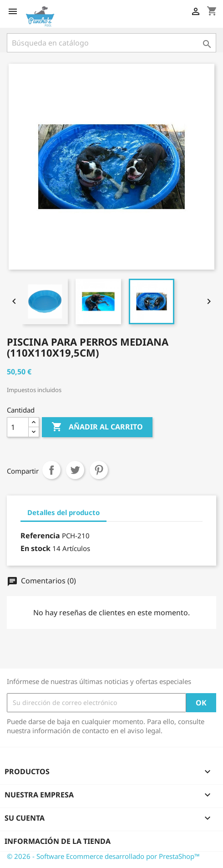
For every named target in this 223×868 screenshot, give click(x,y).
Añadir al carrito (97, 427)
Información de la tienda (58, 841)
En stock (35, 548)
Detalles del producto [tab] (63, 512)
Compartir (51, 470)
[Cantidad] (18, 427)
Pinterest (99, 470)
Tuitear (75, 470)
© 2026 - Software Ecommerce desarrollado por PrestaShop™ (103, 856)
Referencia (40, 536)
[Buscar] (111, 43)
